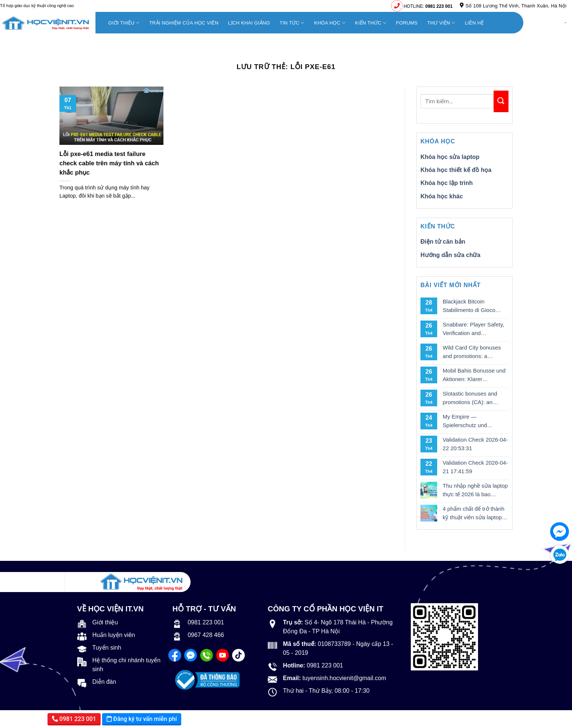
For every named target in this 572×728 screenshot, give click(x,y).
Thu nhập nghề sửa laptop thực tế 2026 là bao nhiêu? (475, 490)
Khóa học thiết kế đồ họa (456, 170)
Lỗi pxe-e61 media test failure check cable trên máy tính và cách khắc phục (109, 163)
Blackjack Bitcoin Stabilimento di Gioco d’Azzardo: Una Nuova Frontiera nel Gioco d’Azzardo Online (471, 306)
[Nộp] (501, 101)
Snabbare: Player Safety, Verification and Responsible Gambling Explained (474, 329)
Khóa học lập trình (447, 183)
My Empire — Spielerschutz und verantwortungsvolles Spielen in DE (469, 421)
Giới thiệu (124, 23)
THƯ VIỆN (441, 23)
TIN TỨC (292, 23)
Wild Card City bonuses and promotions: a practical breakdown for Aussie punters (472, 352)
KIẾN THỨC (371, 23)
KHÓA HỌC (330, 23)
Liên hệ (474, 23)
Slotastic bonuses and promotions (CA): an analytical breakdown (470, 398)
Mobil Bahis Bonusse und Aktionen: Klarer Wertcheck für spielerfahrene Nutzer (474, 375)
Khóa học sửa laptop (450, 157)
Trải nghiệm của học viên (184, 23)
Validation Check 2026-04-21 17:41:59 (475, 467)
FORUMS (407, 23)
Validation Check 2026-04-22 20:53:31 (475, 444)
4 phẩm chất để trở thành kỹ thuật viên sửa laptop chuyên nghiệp (474, 513)
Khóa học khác (442, 196)
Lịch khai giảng (249, 23)
